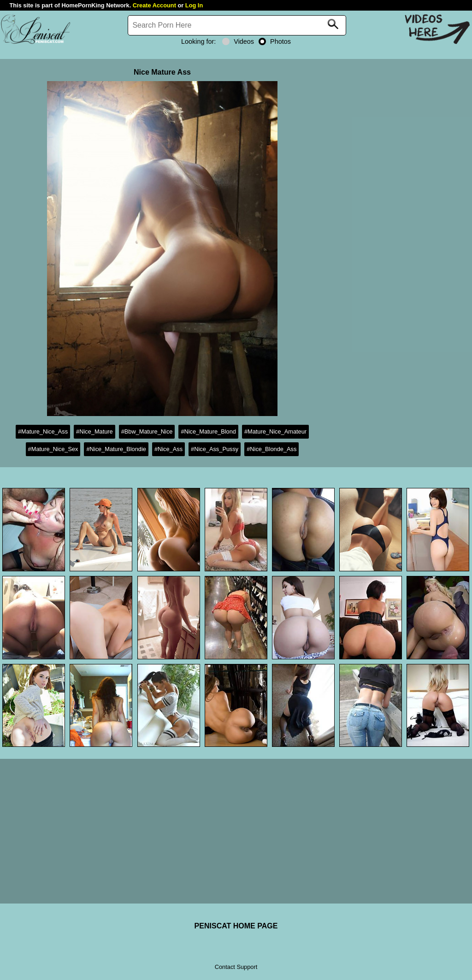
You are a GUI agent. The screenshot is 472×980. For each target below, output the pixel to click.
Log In (194, 5)
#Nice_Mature (94, 431)
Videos (238, 41)
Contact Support (236, 967)
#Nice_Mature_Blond (208, 431)
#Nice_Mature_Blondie (116, 449)
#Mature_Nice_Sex (53, 449)
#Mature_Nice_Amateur (275, 431)
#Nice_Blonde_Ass (271, 449)
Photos (275, 41)
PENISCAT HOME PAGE (236, 926)
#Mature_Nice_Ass (43, 431)
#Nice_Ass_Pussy (215, 449)
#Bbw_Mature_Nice (147, 431)
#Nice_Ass (168, 449)
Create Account (154, 5)
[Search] (237, 25)
